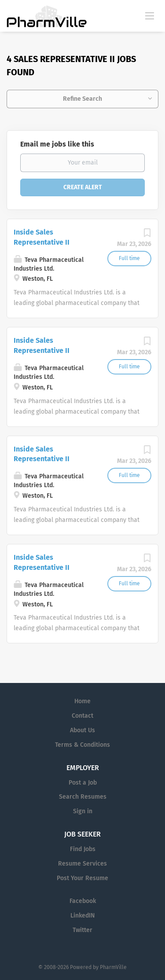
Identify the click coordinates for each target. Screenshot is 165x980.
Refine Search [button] (82, 99)
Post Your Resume (82, 878)
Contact (82, 716)
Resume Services (82, 864)
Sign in (83, 811)
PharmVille (113, 967)
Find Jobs (83, 849)
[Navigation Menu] (150, 15)
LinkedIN (82, 916)
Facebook (83, 901)
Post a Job (83, 783)
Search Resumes (83, 797)
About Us (82, 730)
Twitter (82, 930)
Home (82, 701)
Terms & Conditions (82, 745)
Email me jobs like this (57, 144)
